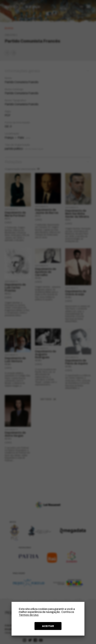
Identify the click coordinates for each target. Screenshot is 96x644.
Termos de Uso (29, 615)
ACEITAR (48, 626)
